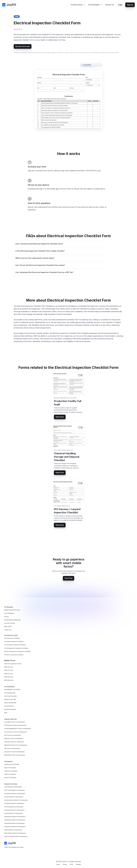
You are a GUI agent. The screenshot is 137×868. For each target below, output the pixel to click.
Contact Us (110, 5)
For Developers (94, 5)
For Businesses (77, 5)
